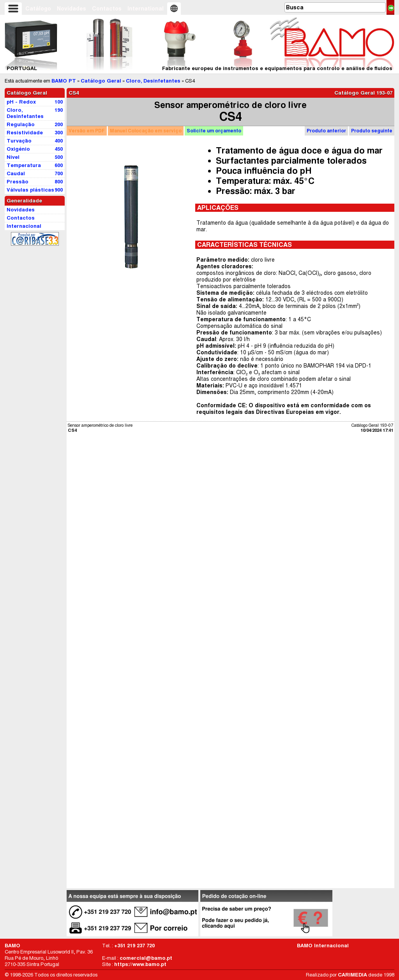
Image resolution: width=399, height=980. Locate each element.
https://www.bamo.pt (140, 964)
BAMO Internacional (323, 946)
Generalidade (24, 201)
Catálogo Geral (101, 81)
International (146, 9)
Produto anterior (326, 131)
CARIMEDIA (352, 975)
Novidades (72, 9)
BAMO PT (64, 81)
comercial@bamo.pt (146, 958)
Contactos (107, 9)
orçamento (214, 131)
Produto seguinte (372, 131)
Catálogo (38, 9)
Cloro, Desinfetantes (153, 81)
